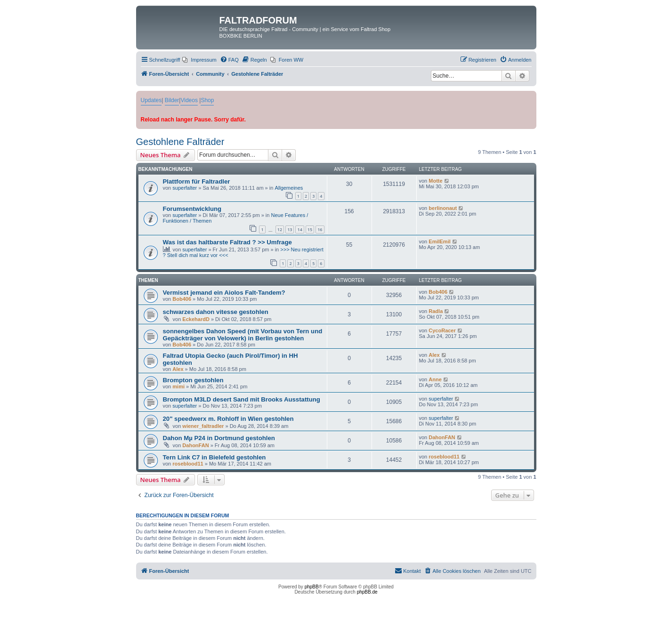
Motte (435, 181)
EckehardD (196, 319)
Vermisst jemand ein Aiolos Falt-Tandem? (224, 293)
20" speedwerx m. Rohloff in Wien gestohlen (228, 419)
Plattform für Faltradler (197, 181)
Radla (436, 311)
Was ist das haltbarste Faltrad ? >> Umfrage (227, 242)
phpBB (312, 587)
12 (280, 229)
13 (290, 229)
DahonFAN (195, 445)
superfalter (185, 188)
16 (320, 229)
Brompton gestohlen (193, 380)
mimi (178, 386)
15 (310, 229)
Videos (189, 100)
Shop (207, 100)
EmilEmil (439, 241)
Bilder (172, 100)
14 (300, 229)
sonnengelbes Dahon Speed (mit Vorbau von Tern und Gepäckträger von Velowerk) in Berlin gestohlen (243, 335)
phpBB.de (367, 592)
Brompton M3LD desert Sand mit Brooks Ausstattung (242, 399)
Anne (435, 379)
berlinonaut (443, 208)
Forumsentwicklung (192, 209)
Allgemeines (289, 188)
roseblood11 (188, 464)
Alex (178, 369)
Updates (151, 100)
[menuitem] (199, 60)
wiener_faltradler (203, 426)
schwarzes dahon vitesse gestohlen (216, 312)
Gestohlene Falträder (180, 142)
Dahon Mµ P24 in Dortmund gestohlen (219, 438)
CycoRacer (442, 330)
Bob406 (182, 299)
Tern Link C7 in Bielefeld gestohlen (215, 457)
